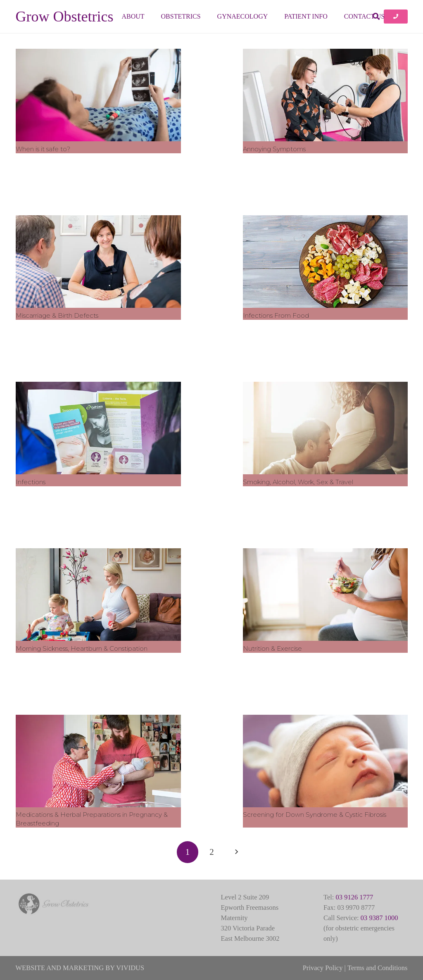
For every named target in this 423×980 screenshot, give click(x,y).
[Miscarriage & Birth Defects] (98, 261)
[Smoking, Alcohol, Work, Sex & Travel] (325, 428)
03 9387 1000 (379, 918)
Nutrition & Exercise (272, 648)
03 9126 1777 (355, 897)
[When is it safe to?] (98, 95)
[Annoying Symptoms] (325, 95)
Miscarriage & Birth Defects (57, 315)
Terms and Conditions (378, 968)
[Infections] (98, 428)
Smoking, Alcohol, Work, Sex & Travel (298, 482)
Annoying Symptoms (274, 149)
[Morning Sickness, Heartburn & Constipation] (98, 594)
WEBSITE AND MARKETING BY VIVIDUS (80, 968)
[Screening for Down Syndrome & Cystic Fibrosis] (325, 761)
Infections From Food (276, 315)
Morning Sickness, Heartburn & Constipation (82, 648)
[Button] (396, 17)
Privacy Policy (323, 968)
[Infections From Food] (325, 261)
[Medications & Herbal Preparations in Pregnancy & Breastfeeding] (98, 761)
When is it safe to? (43, 149)
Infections (31, 482)
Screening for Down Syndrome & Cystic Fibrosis (314, 815)
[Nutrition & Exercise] (325, 594)
